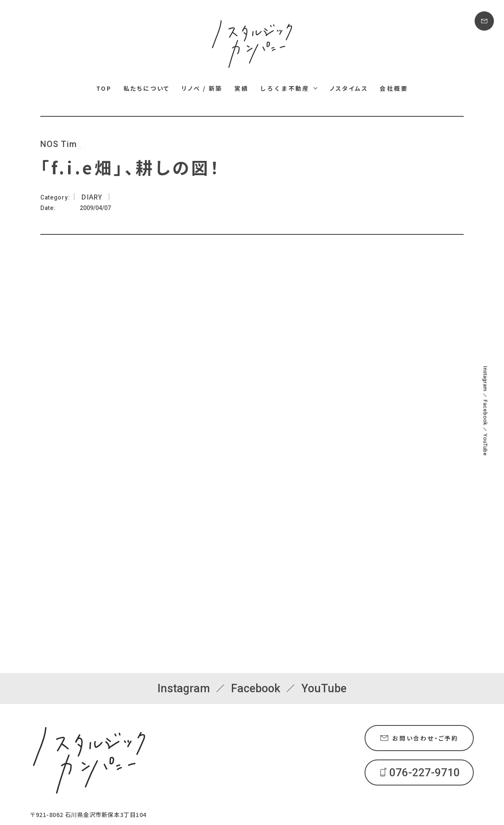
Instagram (485, 378)
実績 (241, 88)
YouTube (485, 445)
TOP (104, 88)
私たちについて (147, 88)
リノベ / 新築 (202, 88)
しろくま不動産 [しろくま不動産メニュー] (285, 88)
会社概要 (394, 88)
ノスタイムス (349, 88)
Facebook (485, 412)
